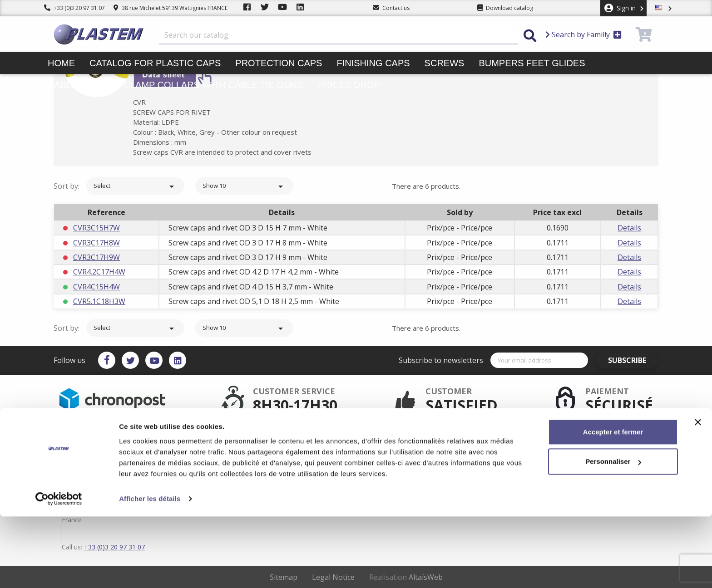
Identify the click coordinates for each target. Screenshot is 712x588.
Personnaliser (613, 533)
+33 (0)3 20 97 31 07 (74, 8)
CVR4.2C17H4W (99, 272)
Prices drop (349, 85)
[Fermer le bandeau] (698, 494)
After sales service (316, 439)
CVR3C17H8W (96, 243)
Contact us (391, 468)
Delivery (388, 439)
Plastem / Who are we (321, 468)
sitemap (388, 461)
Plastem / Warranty (317, 454)
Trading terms (395, 454)
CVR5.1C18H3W (99, 301)
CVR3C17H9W (96, 257)
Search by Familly (583, 34)
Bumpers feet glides (532, 63)
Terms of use (394, 446)
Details (629, 228)
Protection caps (279, 63)
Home (61, 63)
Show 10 (244, 186)
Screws (445, 63)
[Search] (338, 35)
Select (135, 186)
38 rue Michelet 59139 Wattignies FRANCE (171, 8)
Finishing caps (373, 63)
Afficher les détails (150, 570)
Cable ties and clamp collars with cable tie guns (175, 85)
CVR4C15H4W (96, 287)
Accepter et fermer (613, 503)
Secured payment (316, 446)
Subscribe (633, 360)
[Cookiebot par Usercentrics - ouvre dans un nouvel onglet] (59, 570)
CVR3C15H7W (96, 228)
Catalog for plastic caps (155, 63)
